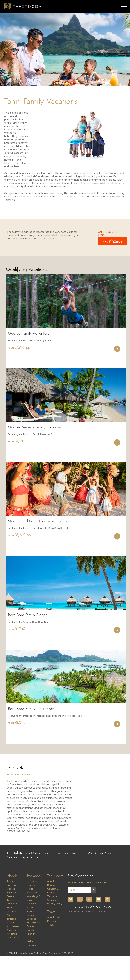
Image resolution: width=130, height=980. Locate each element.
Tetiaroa (11, 919)
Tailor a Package (32, 943)
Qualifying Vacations (26, 270)
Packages (34, 876)
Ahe (9, 915)
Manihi (10, 922)
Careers (52, 892)
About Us (52, 881)
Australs (11, 930)
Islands (12, 876)
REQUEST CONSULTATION (112, 241)
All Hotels (12, 934)
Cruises (31, 885)
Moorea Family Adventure (29, 334)
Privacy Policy (55, 904)
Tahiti (10, 881)
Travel (52, 912)
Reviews (52, 885)
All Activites (13, 937)
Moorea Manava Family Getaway (34, 427)
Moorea (11, 889)
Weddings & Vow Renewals (34, 900)
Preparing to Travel (54, 923)
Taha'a (11, 900)
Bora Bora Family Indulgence (31, 709)
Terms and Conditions (53, 898)
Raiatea (11, 896)
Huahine (11, 892)
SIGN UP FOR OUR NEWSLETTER (87, 883)
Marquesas (13, 926)
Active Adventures (33, 909)
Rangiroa (12, 904)
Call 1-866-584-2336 (108, 233)
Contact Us (53, 889)
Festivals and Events (34, 924)
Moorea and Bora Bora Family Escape (38, 521)
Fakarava (12, 911)
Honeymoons (34, 881)
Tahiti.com (55, 876)
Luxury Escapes (31, 917)
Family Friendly (31, 932)
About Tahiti (54, 917)
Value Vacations (32, 891)
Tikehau (11, 907)
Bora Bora (12, 885)
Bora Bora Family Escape (28, 615)
